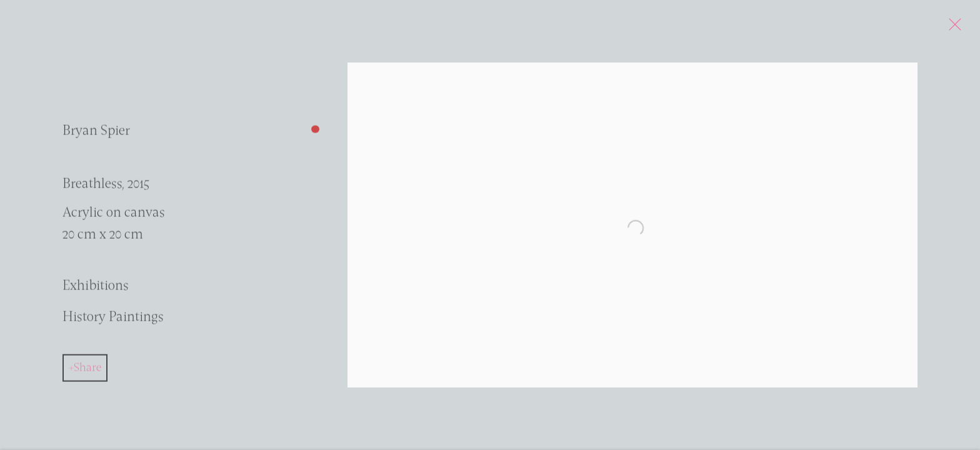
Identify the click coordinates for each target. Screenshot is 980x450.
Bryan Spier (96, 135)
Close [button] (962, 28)
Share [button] (87, 371)
